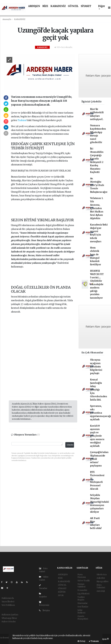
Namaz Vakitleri (81, 585)
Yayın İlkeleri (8, 602)
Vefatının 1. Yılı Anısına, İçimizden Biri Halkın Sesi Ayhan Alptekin (97, 208)
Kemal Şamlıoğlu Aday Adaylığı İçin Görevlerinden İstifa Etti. (99, 390)
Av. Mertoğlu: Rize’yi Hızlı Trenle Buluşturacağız (99, 185)
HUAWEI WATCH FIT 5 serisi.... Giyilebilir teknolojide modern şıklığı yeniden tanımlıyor (97, 284)
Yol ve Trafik (84, 581)
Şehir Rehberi (81, 611)
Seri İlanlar (83, 607)
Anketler (101, 578)
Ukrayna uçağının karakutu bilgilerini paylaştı (96, 367)
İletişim (44, 610)
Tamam (94, 641)
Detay (82, 641)
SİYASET (86, 6)
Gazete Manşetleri (83, 617)
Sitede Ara (102, 574)
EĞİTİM (62, 592)
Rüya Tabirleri (101, 586)
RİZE (45, 6)
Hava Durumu (82, 576)
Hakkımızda (8, 598)
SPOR (61, 595)
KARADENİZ (58, 6)
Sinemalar (83, 603)
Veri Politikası (8, 605)
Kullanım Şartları (10, 615)
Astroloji (101, 591)
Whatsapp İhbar (9, 618)
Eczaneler (82, 590)
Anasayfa (7, 19)
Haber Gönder (9, 622)
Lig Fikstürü (83, 594)
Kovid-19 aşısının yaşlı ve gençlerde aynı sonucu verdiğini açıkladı (97, 436)
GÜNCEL (73, 6)
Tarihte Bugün (81, 598)
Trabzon (22, 120)
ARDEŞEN (34, 6)
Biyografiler (103, 581)
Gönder (70, 445)
